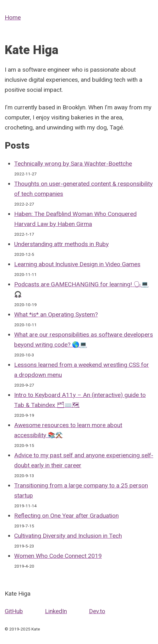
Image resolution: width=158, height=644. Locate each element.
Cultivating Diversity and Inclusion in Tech (68, 536)
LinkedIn (56, 611)
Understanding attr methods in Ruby (61, 244)
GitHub (14, 611)
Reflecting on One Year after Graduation (66, 516)
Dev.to (97, 611)
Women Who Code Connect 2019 (58, 556)
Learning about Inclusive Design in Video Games (77, 264)
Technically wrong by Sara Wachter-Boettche (73, 164)
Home (13, 17)
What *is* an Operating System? (56, 314)
